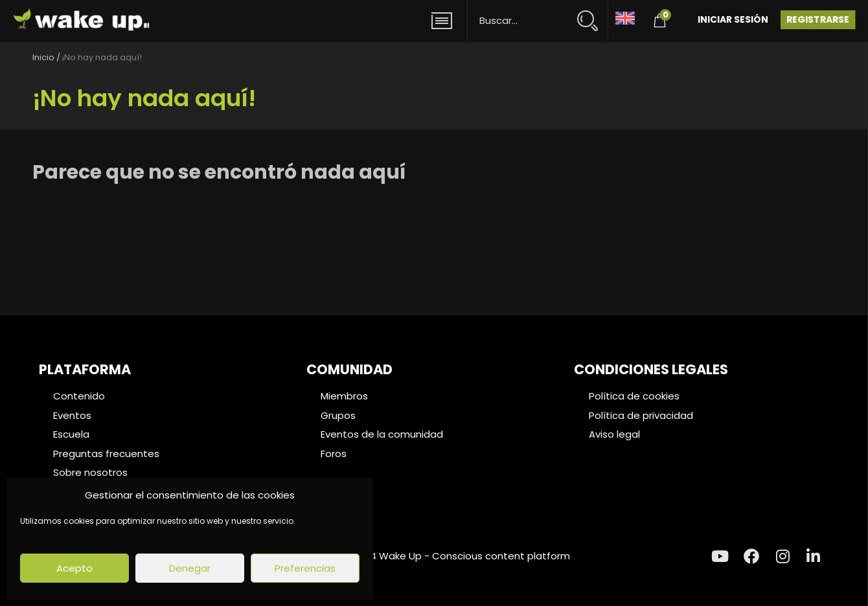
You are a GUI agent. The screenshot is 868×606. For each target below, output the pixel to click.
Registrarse (818, 19)
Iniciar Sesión (733, 19)
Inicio (43, 57)
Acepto (74, 568)
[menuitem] (625, 17)
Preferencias (305, 568)
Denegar (190, 568)
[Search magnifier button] (593, 15)
